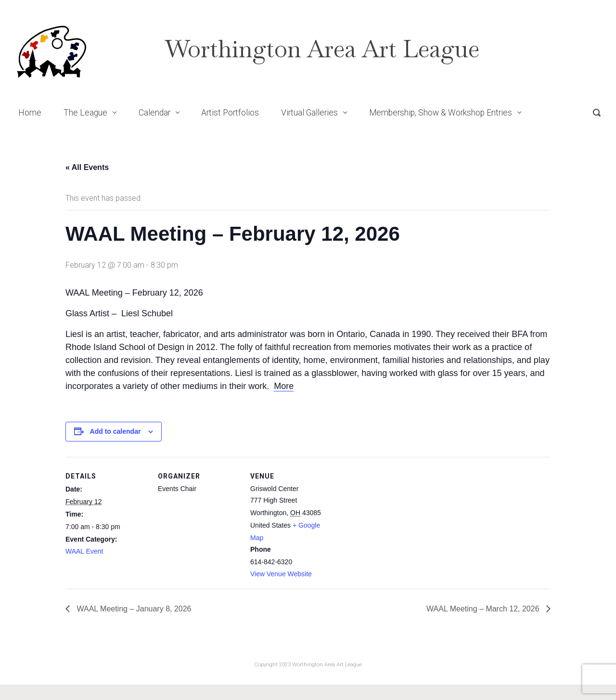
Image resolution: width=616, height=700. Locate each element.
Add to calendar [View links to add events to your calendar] (115, 431)
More (284, 386)
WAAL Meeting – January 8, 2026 (133, 609)
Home (30, 113)
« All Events (87, 167)
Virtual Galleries (309, 113)
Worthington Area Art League (322, 49)
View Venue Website (281, 574)
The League (85, 113)
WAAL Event (84, 551)
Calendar (154, 113)
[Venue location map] (393, 523)
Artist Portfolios (230, 113)
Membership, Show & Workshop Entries (441, 113)
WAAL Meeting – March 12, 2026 (484, 609)
